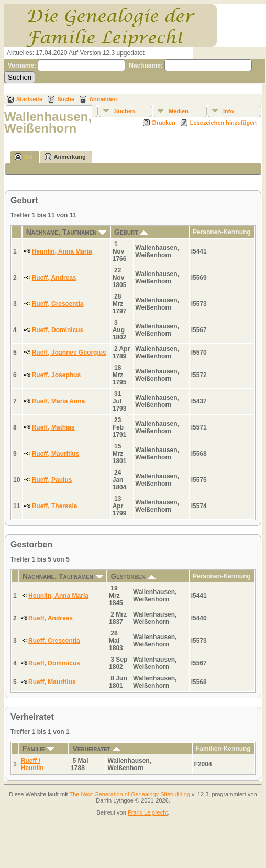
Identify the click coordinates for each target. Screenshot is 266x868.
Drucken (164, 123)
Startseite (29, 99)
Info (228, 111)
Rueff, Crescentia (58, 304)
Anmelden (103, 99)
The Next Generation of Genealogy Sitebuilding (130, 794)
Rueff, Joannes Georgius (69, 353)
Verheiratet (96, 749)
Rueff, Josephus (56, 375)
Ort (24, 157)
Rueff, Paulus (52, 480)
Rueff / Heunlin (32, 764)
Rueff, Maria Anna (59, 401)
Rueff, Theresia (55, 506)
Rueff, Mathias (53, 427)
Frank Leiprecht (148, 812)
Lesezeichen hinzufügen (223, 123)
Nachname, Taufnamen (66, 232)
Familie (38, 749)
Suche (66, 99)
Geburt (131, 232)
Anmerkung (65, 157)
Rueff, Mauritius (56, 454)
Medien (179, 111)
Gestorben (133, 576)
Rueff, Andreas (54, 278)
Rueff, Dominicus (58, 330)
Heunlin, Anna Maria (62, 251)
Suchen (125, 111)
